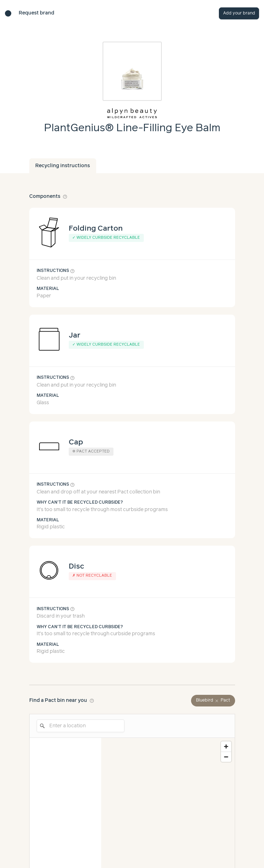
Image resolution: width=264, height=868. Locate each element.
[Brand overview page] (132, 113)
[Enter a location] (81, 726)
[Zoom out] (226, 757)
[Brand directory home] (8, 13)
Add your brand (239, 13)
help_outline (65, 196)
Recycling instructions (63, 166)
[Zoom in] (226, 746)
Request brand (36, 13)
